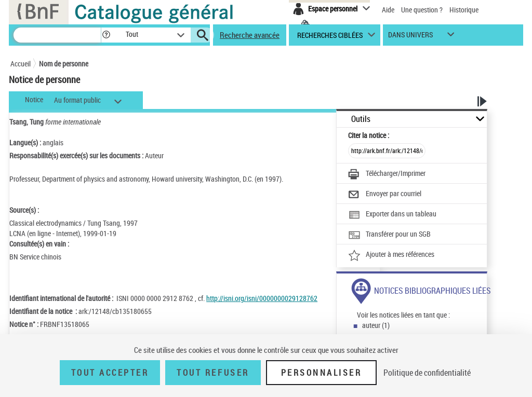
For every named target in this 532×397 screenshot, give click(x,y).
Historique (464, 10)
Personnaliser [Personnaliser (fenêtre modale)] (322, 373)
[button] (106, 35)
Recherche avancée (250, 35)
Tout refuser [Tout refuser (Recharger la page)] (213, 373)
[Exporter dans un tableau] (392, 215)
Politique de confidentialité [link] (427, 373)
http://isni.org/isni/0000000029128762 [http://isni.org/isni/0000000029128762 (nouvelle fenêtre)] (262, 298)
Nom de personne (64, 64)
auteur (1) (376, 325)
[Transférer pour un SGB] (389, 235)
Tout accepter (110, 373)
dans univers (410, 37)
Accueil (21, 64)
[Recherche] (57, 35)
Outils (361, 119)
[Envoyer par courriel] (385, 195)
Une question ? (422, 10)
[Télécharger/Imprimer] (387, 174)
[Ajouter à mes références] (391, 255)
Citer (369, 135)
